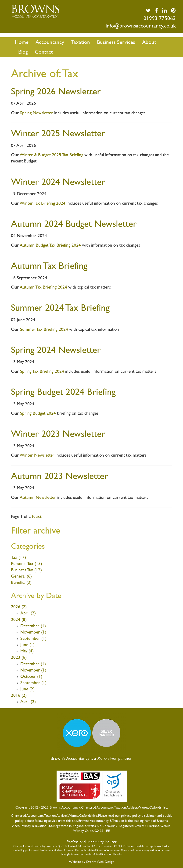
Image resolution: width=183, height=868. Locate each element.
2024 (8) (19, 620)
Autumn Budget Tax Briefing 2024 (50, 246)
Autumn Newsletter (38, 498)
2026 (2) (19, 607)
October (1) (31, 677)
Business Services (116, 43)
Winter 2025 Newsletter (58, 134)
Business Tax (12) (26, 570)
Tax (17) (18, 558)
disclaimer (149, 816)
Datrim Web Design (100, 862)
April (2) (28, 613)
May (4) (27, 651)
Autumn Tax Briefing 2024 (43, 288)
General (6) (21, 577)
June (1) (27, 645)
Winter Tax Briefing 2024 (43, 204)
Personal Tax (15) (27, 564)
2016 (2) (19, 696)
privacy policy (131, 816)
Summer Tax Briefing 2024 (44, 330)
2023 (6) (19, 658)
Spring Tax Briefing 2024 (42, 372)
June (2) (27, 689)
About (149, 43)
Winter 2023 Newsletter (58, 435)
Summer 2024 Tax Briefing (60, 308)
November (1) (33, 632)
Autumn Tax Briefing (49, 267)
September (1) (33, 639)
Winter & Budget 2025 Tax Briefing (51, 155)
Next (37, 517)
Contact (44, 52)
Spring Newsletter (37, 113)
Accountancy (50, 43)
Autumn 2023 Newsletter (59, 477)
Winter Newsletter (37, 456)
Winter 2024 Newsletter (58, 183)
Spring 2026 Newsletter (56, 92)
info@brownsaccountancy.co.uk (141, 26)
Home (22, 43)
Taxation (81, 43)
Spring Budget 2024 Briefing (63, 393)
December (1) (33, 626)
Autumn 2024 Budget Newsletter (74, 225)
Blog (23, 52)
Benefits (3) (21, 583)
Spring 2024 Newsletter (56, 351)
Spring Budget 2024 (38, 414)
